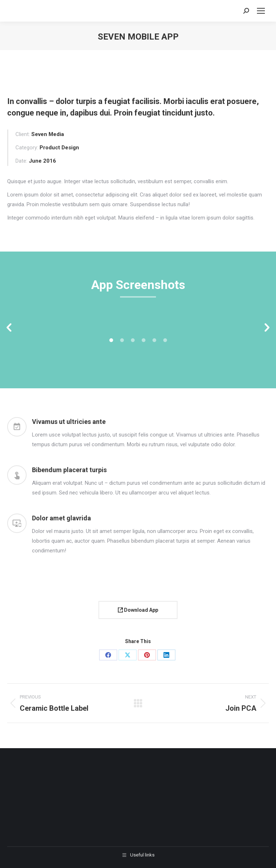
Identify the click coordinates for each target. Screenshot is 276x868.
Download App (138, 610)
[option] (51, 324)
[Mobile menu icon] (261, 11)
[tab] (111, 340)
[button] (9, 328)
